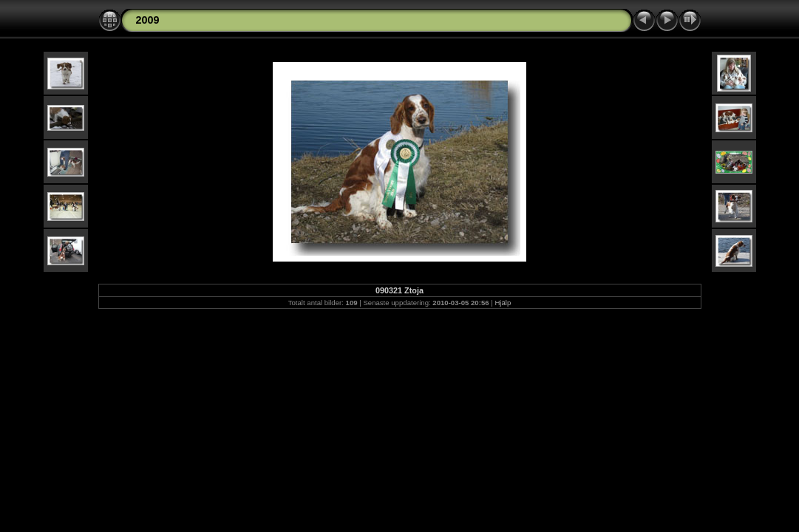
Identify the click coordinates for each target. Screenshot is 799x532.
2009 (148, 20)
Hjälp (503, 303)
